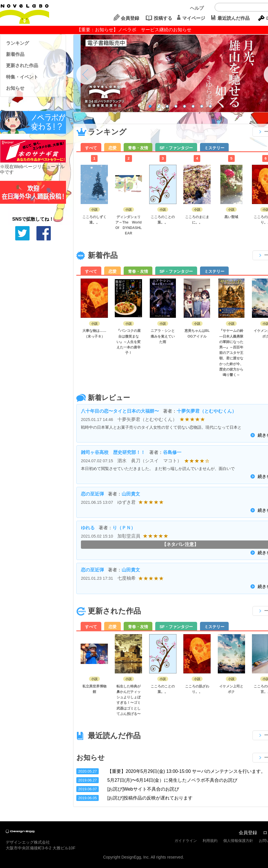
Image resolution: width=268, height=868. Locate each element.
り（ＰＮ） (124, 528)
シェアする (44, 233)
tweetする (22, 233)
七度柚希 (127, 578)
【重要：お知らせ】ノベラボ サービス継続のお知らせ (134, 30)
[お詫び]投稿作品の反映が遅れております (150, 798)
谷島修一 (172, 452)
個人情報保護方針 (238, 841)
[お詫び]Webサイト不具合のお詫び (143, 789)
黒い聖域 (231, 217)
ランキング (18, 43)
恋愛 (112, 148)
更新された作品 (22, 65)
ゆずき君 (127, 502)
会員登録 (130, 18)
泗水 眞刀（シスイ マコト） (149, 461)
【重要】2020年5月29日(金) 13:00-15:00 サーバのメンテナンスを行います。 (186, 771)
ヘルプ (197, 8)
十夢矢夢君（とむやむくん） (207, 411)
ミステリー (214, 148)
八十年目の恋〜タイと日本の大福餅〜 (120, 411)
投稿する (163, 18)
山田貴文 (131, 494)
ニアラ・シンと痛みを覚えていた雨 (163, 336)
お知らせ (15, 88)
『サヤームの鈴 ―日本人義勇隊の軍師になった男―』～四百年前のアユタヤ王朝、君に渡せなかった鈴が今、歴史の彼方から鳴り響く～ (231, 353)
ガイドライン (186, 841)
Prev (86, 75)
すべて (91, 148)
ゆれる (88, 528)
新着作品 (15, 54)
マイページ (194, 18)
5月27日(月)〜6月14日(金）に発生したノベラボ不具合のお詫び (172, 780)
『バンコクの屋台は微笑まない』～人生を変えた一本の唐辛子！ (129, 342)
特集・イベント (22, 77)
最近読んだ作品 (234, 18)
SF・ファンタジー (176, 148)
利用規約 (210, 841)
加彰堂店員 (129, 536)
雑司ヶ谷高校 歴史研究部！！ (113, 452)
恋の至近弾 (92, 494)
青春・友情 (138, 148)
